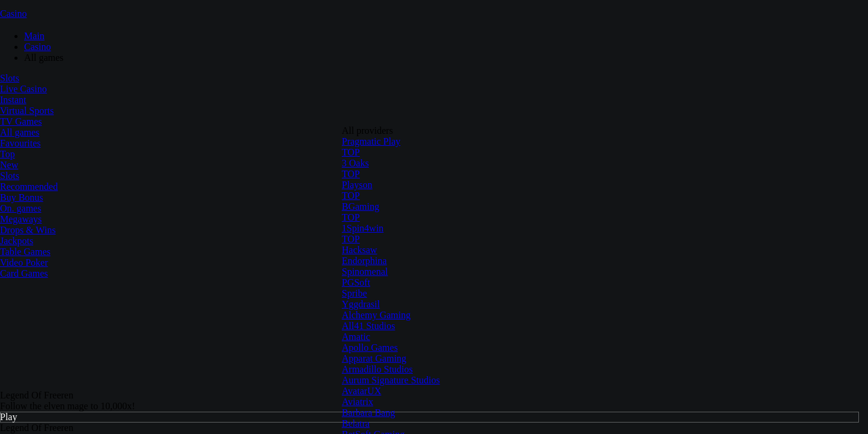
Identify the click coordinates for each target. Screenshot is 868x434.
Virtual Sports (27, 111)
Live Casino (24, 89)
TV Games (21, 121)
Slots (10, 78)
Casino (13, 14)
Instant (13, 100)
